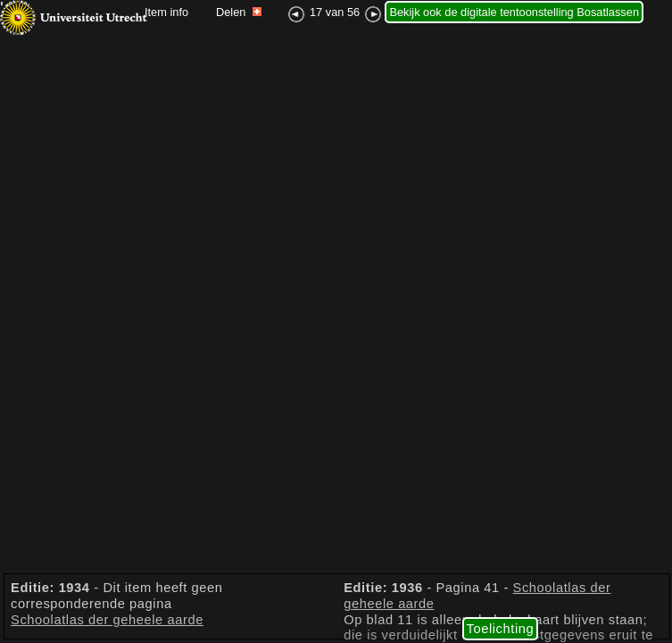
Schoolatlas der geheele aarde (107, 620)
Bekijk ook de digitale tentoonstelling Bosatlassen (514, 12)
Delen (239, 12)
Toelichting (501, 629)
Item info (166, 12)
